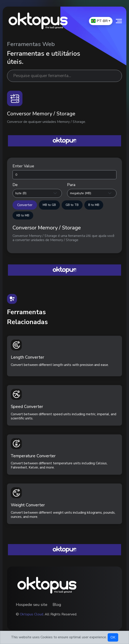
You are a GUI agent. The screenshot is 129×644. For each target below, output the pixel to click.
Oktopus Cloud (31, 614)
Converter (25, 205)
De (15, 185)
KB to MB (23, 215)
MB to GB (49, 205)
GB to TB (72, 205)
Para (71, 185)
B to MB (94, 205)
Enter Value (23, 166)
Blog (57, 605)
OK (113, 637)
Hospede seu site (32, 605)
